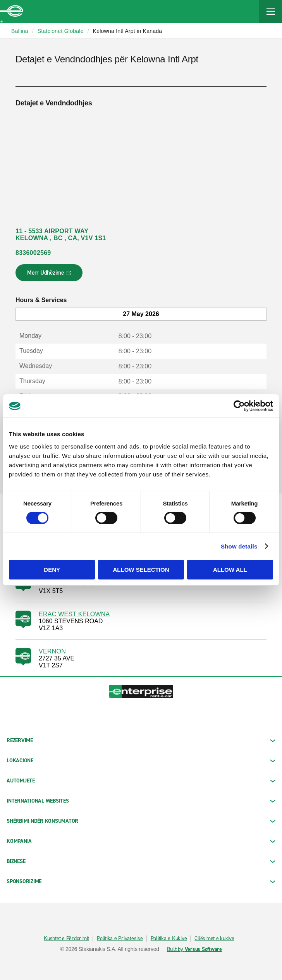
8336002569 (33, 253)
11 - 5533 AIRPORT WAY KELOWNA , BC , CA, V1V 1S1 (61, 235)
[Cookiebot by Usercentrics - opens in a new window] (239, 406)
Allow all (230, 570)
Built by (194, 949)
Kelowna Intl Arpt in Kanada (128, 31)
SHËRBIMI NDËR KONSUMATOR (141, 821)
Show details (239, 546)
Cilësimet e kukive (214, 939)
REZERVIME (141, 740)
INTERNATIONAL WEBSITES (141, 801)
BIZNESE (141, 861)
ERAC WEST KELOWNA (74, 614)
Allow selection (141, 570)
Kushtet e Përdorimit (66, 939)
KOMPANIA (141, 841)
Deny (52, 570)
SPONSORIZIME (141, 881)
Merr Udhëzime (49, 275)
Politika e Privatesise (120, 939)
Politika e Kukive (169, 939)
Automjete (141, 781)
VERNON (52, 651)
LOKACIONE (141, 761)
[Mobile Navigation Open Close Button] (270, 12)
